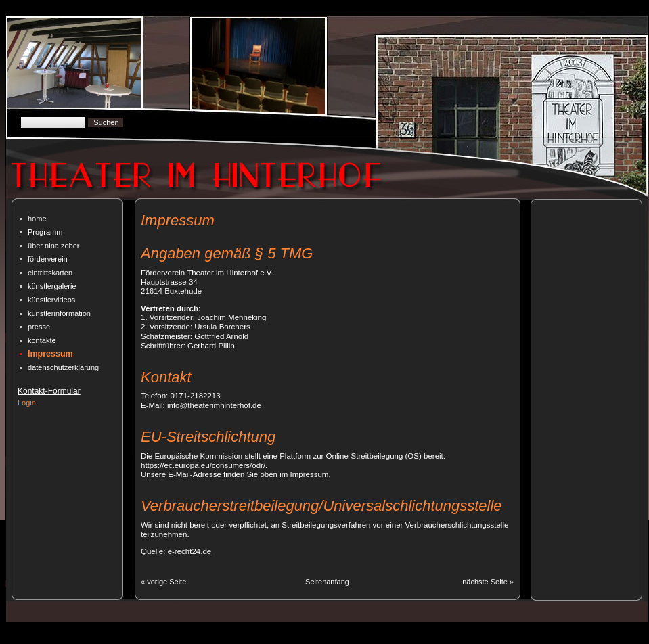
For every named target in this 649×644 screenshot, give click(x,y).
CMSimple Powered (192, 639)
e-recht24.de (190, 551)
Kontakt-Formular (49, 391)
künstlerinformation (59, 313)
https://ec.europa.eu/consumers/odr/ (203, 465)
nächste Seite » (488, 582)
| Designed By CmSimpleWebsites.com (299, 639)
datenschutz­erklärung (63, 367)
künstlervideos (51, 300)
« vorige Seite (163, 582)
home (37, 218)
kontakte (42, 340)
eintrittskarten (50, 273)
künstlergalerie (52, 286)
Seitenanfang (327, 582)
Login (27, 402)
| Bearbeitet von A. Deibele (419, 639)
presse (39, 327)
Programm (45, 232)
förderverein (48, 259)
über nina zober (53, 246)
